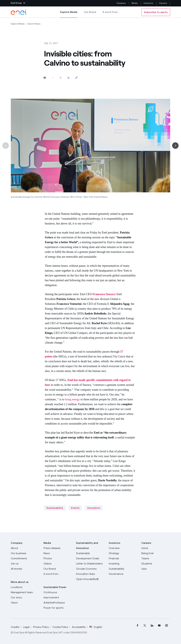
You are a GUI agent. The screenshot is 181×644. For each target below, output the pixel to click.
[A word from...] (58, 574)
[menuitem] (138, 626)
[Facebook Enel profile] (138, 626)
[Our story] (25, 598)
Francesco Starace (104, 294)
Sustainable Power (55, 587)
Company (121, 3)
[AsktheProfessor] (58, 603)
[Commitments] (25, 558)
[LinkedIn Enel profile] (152, 626)
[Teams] (156, 558)
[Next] (175, 146)
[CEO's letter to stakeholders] (90, 564)
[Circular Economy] (90, 569)
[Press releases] (58, 548)
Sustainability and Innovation (87, 545)
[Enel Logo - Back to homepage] (19, 12)
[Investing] (123, 564)
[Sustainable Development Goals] (90, 556)
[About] (25, 548)
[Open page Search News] (34, 24)
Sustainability (55, 508)
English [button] (96, 627)
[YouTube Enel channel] (159, 626)
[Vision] (25, 603)
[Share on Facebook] (53, 78)
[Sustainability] (123, 569)
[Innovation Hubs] (90, 574)
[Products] (25, 553)
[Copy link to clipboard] (76, 78)
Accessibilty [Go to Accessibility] (79, 627)
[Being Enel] (156, 553)
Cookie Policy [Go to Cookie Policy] (60, 627)
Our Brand (90, 12)
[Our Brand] (58, 569)
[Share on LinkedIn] (68, 78)
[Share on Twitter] (61, 78)
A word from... (111, 12)
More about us (20, 582)
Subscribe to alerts (156, 12)
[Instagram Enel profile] (167, 626)
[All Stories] (25, 569)
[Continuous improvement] (58, 595)
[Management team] (25, 592)
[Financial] (123, 558)
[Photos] (58, 558)
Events (75, 508)
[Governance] (123, 574)
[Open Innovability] (90, 579)
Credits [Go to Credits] (15, 627)
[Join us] (25, 564)
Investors (148, 3)
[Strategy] (123, 553)
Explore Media (69, 14)
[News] (58, 553)
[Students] (156, 564)
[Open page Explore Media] (18, 24)
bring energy (72, 399)
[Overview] (123, 548)
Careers (163, 3)
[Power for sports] (58, 608)
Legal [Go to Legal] (26, 627)
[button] (18, 3)
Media (135, 3)
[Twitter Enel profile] (145, 626)
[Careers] (156, 548)
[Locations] (25, 587)
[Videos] (58, 564)
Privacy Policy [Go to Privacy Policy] (41, 627)
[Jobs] (156, 569)
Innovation (94, 508)
